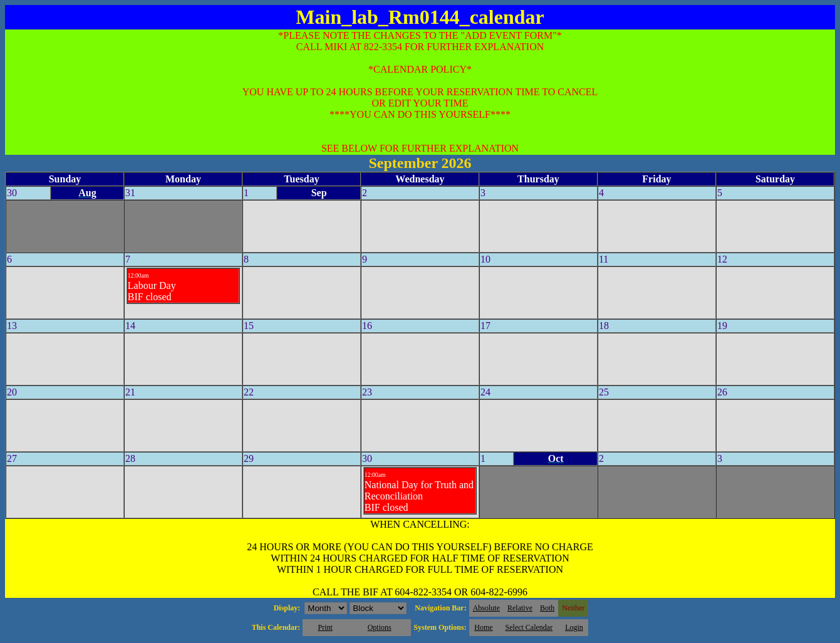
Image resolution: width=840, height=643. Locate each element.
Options (380, 627)
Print (325, 627)
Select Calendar (529, 627)
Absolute (486, 608)
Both (547, 608)
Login (574, 627)
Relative (520, 608)
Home (483, 627)
